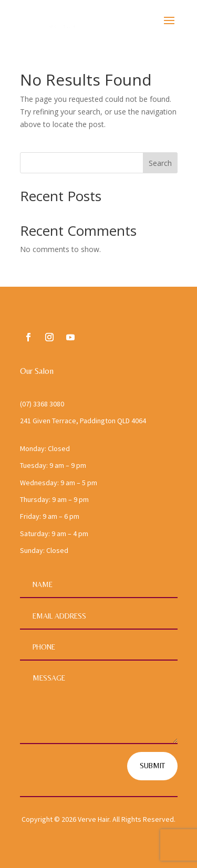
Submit (152, 766)
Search (160, 163)
